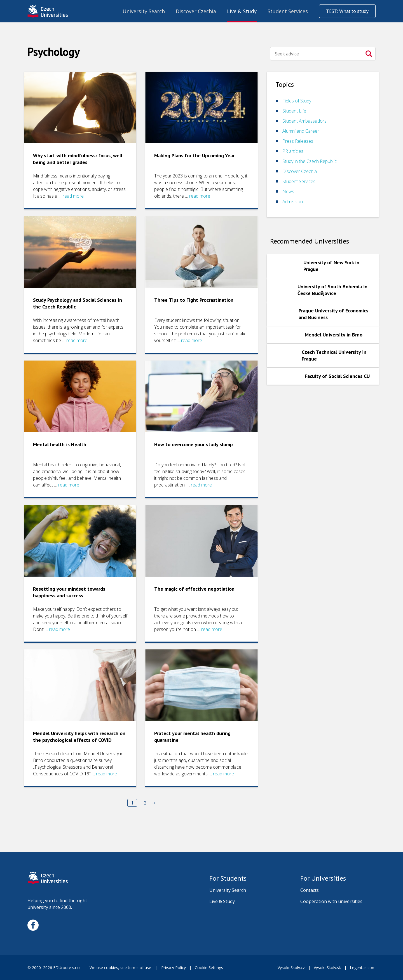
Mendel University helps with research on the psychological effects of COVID (79, 737)
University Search (228, 890)
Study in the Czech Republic (310, 161)
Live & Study (222, 901)
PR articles (293, 151)
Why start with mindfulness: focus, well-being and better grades (79, 159)
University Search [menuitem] (144, 11)
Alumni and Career (301, 131)
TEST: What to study (347, 11)
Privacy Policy (174, 968)
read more (73, 196)
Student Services (299, 181)
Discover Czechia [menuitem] (196, 11)
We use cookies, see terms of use (121, 968)
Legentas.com (363, 968)
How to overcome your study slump (194, 444)
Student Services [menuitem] (288, 11)
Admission (293, 202)
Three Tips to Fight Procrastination (194, 300)
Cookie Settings (209, 968)
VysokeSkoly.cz (291, 968)
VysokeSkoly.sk (327, 968)
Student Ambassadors (304, 121)
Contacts (310, 890)
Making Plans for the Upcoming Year (194, 155)
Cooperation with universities (331, 901)
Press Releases (298, 141)
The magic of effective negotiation (194, 589)
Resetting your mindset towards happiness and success (69, 592)
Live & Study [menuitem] (242, 11)
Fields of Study (297, 101)
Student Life (294, 111)
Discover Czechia (300, 171)
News (288, 191)
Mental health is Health (60, 444)
